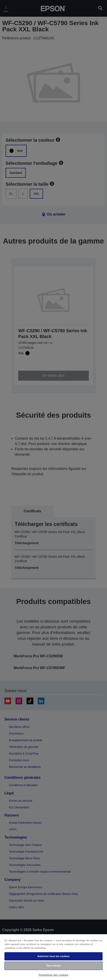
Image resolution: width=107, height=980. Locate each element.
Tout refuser (54, 966)
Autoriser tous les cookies (53, 956)
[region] (53, 957)
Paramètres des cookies (54, 975)
